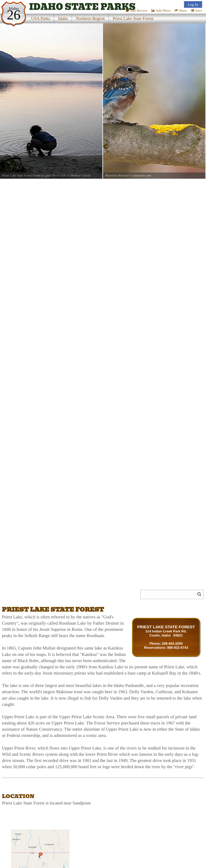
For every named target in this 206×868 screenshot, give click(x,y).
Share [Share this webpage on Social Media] (181, 11)
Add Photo (161, 11)
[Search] (170, 594)
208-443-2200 (172, 643)
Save (197, 11)
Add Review (137, 11)
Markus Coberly (81, 175)
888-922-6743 (178, 648)
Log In (193, 4)
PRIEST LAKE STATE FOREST (166, 627)
